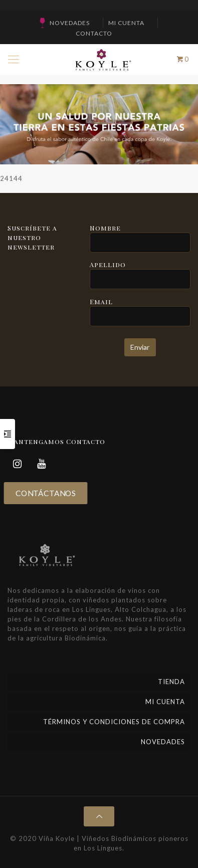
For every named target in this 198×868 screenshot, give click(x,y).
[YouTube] (42, 464)
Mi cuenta (126, 23)
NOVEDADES (70, 23)
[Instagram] (18, 464)
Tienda (171, 682)
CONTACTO (94, 33)
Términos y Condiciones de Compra (114, 722)
